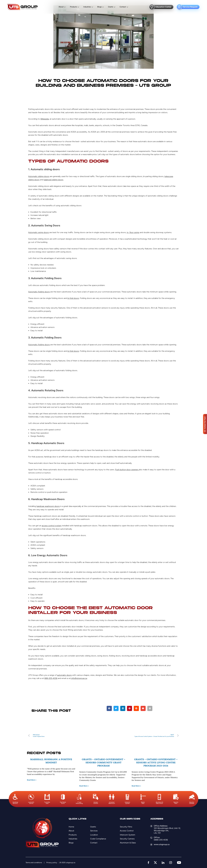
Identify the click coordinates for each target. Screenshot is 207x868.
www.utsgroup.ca (162, 844)
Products (73, 7)
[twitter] (155, 863)
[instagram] (171, 863)
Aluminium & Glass (128, 843)
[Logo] (23, 7)
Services (94, 831)
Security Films (126, 827)
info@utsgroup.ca (79, 678)
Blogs (99, 7)
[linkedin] (163, 863)
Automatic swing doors (39, 232)
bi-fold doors (73, 298)
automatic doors (64, 675)
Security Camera (127, 839)
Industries (87, 7)
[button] (109, 708)
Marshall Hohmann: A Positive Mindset (51, 761)
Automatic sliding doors (39, 176)
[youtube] (179, 863)
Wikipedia (45, 119)
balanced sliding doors (53, 180)
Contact (123, 7)
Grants (111, 7)
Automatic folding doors (39, 292)
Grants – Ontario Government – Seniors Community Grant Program (103, 762)
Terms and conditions (34, 863)
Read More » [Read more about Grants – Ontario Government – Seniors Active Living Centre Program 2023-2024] (136, 786)
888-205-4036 (51, 678)
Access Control (127, 831)
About (61, 7)
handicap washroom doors (48, 506)
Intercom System (128, 835)
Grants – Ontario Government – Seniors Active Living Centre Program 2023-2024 (156, 762)
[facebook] (148, 863)
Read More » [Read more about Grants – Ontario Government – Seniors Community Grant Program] (84, 786)
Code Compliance (98, 839)
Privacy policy (52, 863)
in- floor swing (133, 232)
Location (94, 835)
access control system (52, 526)
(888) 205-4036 (161, 840)
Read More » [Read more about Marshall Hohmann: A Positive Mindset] (32, 780)
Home (71, 827)
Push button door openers (127, 470)
